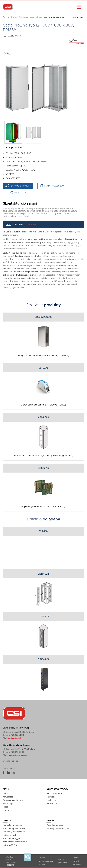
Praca (5, 807)
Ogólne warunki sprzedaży (77, 861)
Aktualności (8, 797)
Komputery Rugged (12, 838)
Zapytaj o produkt (18, 186)
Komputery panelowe (13, 825)
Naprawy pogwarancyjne (58, 828)
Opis (8, 225)
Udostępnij (18, 192)
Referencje (8, 804)
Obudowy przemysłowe (30, 17)
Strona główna (10, 17)
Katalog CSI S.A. (10, 845)
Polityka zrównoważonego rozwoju (46, 861)
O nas (6, 794)
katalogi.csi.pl (52, 800)
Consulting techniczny (13, 800)
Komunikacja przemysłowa (15, 842)
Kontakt (32, 225)
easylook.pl (52, 804)
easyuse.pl (51, 797)
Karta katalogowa (52, 186)
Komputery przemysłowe (14, 828)
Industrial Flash (10, 835)
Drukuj (7, 53)
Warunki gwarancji (55, 825)
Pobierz (19, 225)
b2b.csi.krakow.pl (54, 794)
